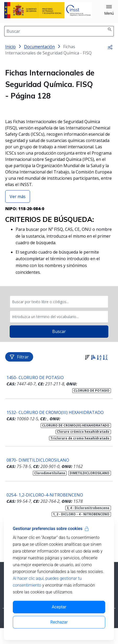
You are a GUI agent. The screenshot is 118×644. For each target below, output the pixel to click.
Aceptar (59, 607)
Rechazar (59, 622)
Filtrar (19, 357)
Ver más (18, 197)
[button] (109, 10)
